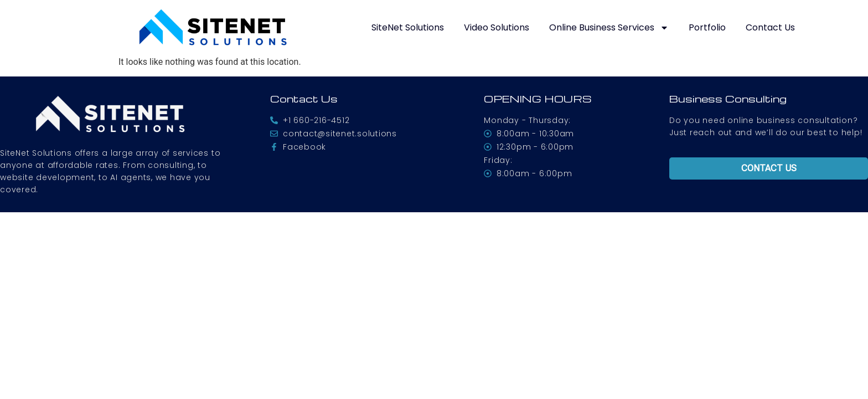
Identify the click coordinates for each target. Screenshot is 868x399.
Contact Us (770, 27)
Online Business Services (609, 28)
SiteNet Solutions (408, 27)
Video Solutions (497, 27)
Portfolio (707, 27)
